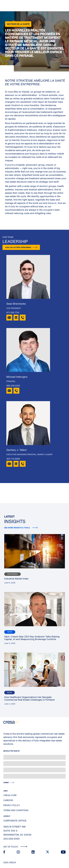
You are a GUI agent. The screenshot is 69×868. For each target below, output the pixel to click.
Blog (9, 693)
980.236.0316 (13, 386)
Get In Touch (15, 847)
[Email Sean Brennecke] (9, 318)
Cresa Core (10, 795)
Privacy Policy (12, 805)
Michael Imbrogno (17, 377)
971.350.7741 (13, 312)
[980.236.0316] (16, 391)
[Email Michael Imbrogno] (9, 391)
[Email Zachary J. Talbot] (9, 464)
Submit (6, 783)
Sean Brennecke (16, 304)
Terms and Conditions (16, 810)
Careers (8, 800)
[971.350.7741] (23, 318)
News (10, 632)
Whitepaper (12, 574)
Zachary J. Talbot (16, 450)
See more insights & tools (17, 528)
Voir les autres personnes (18, 247)
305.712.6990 (13, 459)
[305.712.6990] (23, 464)
